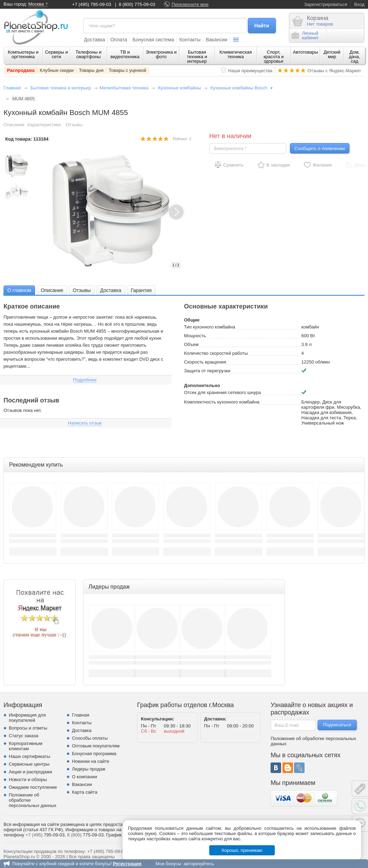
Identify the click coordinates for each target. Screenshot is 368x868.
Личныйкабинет (305, 35)
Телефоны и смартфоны (88, 54)
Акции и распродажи (30, 772)
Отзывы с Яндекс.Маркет (334, 71)
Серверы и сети (56, 54)
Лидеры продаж (89, 769)
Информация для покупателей (27, 718)
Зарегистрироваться (326, 4)
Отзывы (74, 125)
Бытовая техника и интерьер (197, 57)
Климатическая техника (236, 54)
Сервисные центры (29, 764)
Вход (359, 4)
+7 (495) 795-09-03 (92, 4)
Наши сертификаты (29, 756)
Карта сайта (84, 792)
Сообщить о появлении (320, 148)
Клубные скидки (57, 70)
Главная (12, 88)
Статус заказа (23, 736)
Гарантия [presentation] (141, 290)
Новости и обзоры (28, 779)
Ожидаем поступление (33, 787)
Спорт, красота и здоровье (274, 57)
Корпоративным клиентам (26, 746)
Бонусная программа (94, 754)
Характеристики (44, 125)
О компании (84, 777)
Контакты (190, 40)
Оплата (119, 40)
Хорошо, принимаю (242, 850)
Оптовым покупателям (96, 746)
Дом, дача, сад (355, 57)
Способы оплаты (90, 738)
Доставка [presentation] (111, 290)
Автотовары (306, 52)
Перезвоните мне (190, 4)
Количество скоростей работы (216, 353)
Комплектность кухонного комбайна (222, 402)
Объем (191, 344)
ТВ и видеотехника (125, 54)
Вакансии (217, 40)
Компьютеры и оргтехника (23, 54)
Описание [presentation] (52, 290)
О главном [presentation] (19, 290)
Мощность (195, 336)
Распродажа (21, 70)
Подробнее (85, 380)
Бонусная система (153, 40)
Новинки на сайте (91, 761)
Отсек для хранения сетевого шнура (222, 392)
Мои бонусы (168, 864)
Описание (14, 125)
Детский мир (332, 54)
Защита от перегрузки (207, 371)
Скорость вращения (205, 362)
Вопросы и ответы (28, 728)
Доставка (95, 40)
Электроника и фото (161, 54)
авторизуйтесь (199, 864)
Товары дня (91, 70)
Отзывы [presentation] (82, 290)
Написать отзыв (85, 423)
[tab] (19, 290)
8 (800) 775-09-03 (137, 4)
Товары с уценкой (127, 70)
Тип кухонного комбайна (210, 327)
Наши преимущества (250, 71)
